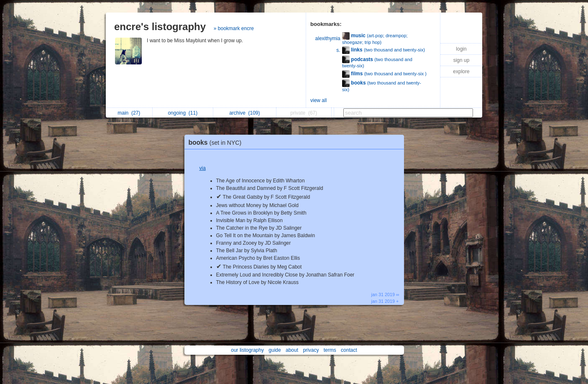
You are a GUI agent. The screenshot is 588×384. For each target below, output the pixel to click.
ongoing (183, 113)
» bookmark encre (234, 28)
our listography (247, 350)
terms (330, 350)
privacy (311, 350)
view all (318, 100)
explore (461, 72)
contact (349, 350)
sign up (461, 60)
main (129, 113)
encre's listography (160, 27)
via (203, 168)
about (292, 350)
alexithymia (328, 38)
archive (244, 113)
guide (275, 350)
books (217, 142)
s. (338, 50)
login (461, 49)
